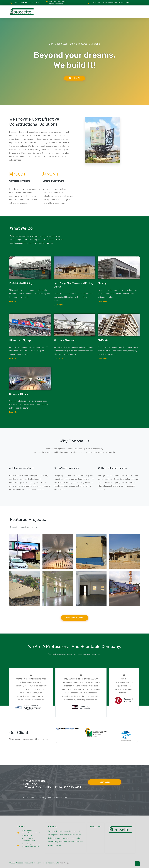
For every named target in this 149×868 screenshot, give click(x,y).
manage (65, 200)
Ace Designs (65, 863)
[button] (56, 742)
